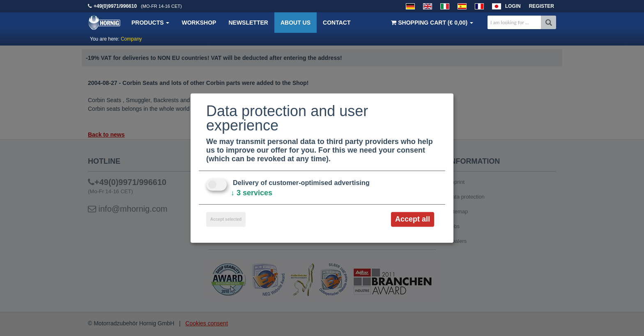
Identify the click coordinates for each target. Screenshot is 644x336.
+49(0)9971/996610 (115, 6)
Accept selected (226, 219)
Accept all (413, 219)
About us (296, 23)
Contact (337, 23)
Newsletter (248, 23)
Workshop (199, 23)
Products (150, 23)
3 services (252, 193)
